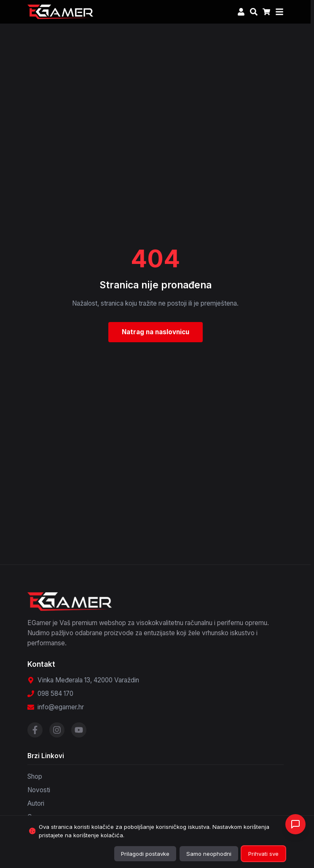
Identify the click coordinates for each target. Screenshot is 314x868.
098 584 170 (55, 694)
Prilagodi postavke (145, 854)
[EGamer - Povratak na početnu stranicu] (60, 12)
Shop (35, 776)
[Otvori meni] (279, 12)
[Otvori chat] (295, 824)
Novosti (39, 790)
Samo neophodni (209, 854)
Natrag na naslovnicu (156, 332)
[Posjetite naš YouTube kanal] (79, 730)
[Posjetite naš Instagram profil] (57, 730)
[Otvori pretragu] (254, 12)
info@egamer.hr (61, 707)
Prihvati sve (263, 854)
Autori (36, 803)
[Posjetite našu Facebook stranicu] (35, 730)
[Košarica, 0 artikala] (266, 12)
